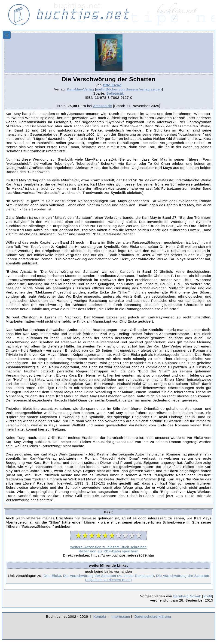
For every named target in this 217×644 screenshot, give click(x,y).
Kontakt (100, 616)
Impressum (121, 616)
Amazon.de (103, 106)
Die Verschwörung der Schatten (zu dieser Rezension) (108, 576)
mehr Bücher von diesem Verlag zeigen (129, 89)
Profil (208, 596)
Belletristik (115, 93)
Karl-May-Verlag (80, 89)
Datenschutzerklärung (153, 616)
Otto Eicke (112, 85)
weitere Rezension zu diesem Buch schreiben (108, 547)
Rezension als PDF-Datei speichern (108, 551)
